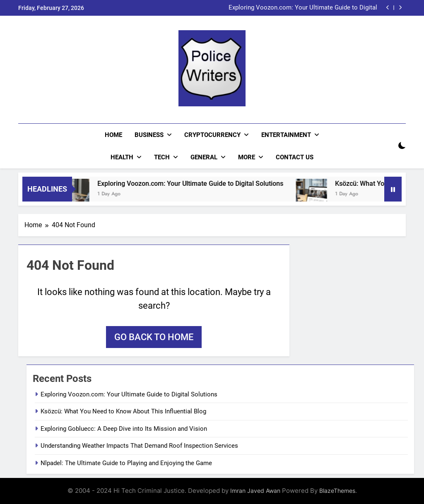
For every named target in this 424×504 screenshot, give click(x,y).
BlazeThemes (337, 491)
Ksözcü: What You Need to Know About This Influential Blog (123, 411)
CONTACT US (295, 157)
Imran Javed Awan (255, 491)
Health (122, 157)
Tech (162, 157)
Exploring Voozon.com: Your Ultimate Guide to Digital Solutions (303, 8)
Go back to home (154, 337)
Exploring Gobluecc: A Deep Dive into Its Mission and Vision (124, 429)
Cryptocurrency (212, 135)
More (247, 157)
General (204, 157)
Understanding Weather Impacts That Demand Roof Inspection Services (139, 446)
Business (149, 135)
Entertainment (286, 135)
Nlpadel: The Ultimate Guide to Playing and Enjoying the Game (126, 463)
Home (113, 135)
